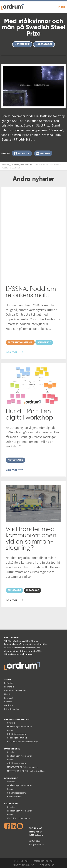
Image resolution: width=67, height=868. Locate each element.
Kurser (10, 730)
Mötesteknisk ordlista (26, 771)
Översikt (11, 723)
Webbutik (9, 705)
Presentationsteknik (17, 720)
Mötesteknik (12, 749)
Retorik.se (21, 861)
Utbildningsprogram (16, 734)
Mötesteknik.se (23, 865)
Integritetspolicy (12, 709)
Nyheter (8, 694)
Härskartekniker (14, 796)
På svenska (9, 687)
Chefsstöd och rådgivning (19, 818)
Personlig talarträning (17, 738)
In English (9, 683)
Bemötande (11, 778)
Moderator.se (44, 861)
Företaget (9, 698)
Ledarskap (11, 804)
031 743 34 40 (34, 841)
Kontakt (8, 702)
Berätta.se (47, 865)
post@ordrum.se (36, 844)
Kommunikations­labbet (15, 690)
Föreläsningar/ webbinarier (19, 726)
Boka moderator (22, 767)
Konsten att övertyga (23, 742)
